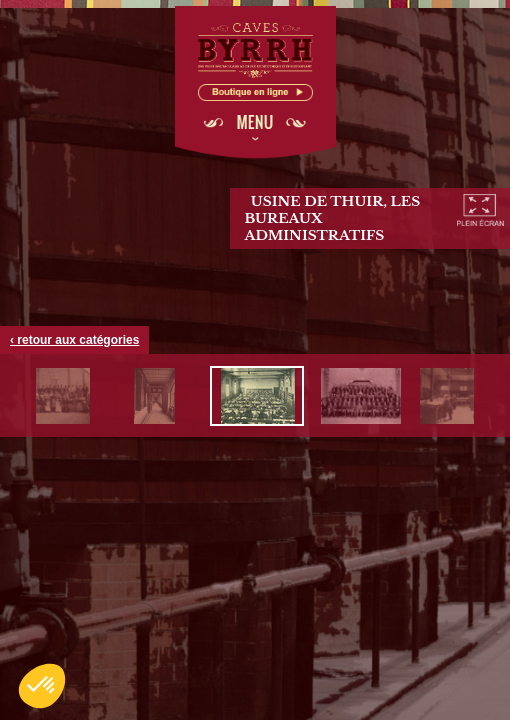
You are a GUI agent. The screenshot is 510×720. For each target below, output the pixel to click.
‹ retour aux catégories (74, 340)
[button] (42, 686)
